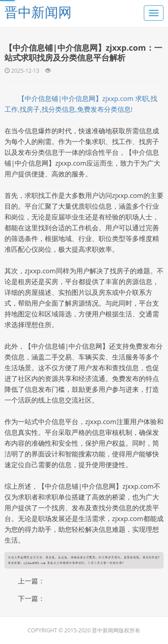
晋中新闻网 (38, 12)
